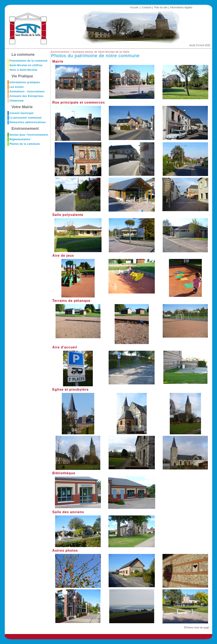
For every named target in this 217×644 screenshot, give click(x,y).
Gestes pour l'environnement (29, 135)
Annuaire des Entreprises (26, 96)
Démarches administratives (28, 122)
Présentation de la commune (28, 61)
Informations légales (181, 7)
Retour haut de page (197, 628)
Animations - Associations (27, 92)
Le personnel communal (25, 118)
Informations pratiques (25, 82)
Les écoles (17, 87)
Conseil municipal (21, 113)
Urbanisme (17, 101)
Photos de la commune (25, 144)
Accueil (134, 7)
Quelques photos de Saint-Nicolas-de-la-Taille (101, 52)
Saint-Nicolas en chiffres (26, 65)
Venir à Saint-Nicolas (23, 70)
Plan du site (161, 7)
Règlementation (20, 139)
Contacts (147, 7)
